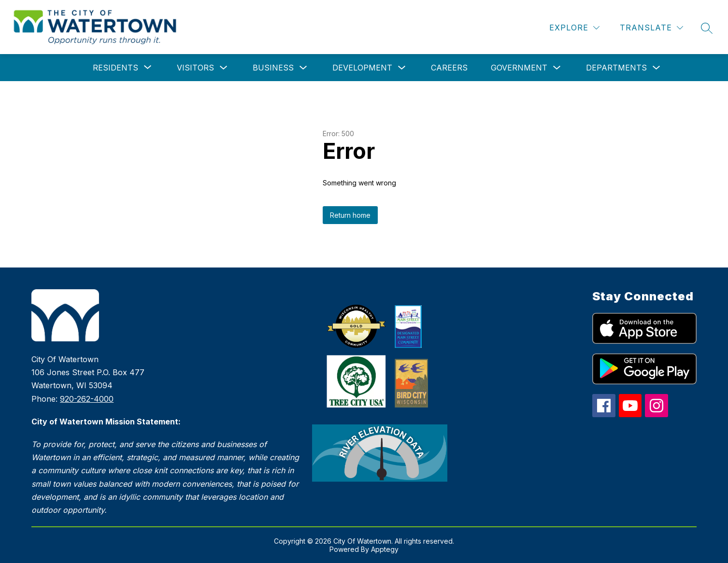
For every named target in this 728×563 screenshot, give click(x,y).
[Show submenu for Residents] (115, 68)
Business (273, 68)
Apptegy (385, 549)
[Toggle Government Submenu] (557, 68)
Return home (350, 215)
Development (362, 68)
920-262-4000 (87, 399)
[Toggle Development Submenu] (402, 68)
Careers (449, 68)
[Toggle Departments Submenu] (657, 68)
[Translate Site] (651, 28)
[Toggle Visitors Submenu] (224, 68)
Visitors (195, 68)
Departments (616, 68)
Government (519, 68)
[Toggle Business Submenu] (303, 68)
